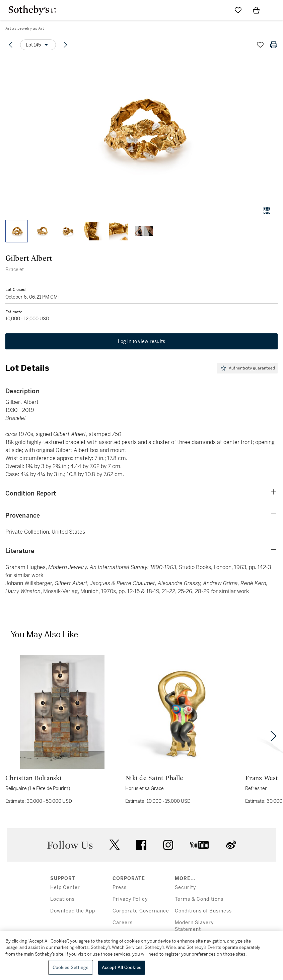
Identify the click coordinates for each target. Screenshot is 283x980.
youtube (200, 845)
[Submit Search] (220, 10)
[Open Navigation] (274, 10)
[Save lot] (260, 45)
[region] (141, 956)
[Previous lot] (11, 45)
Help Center (65, 888)
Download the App (73, 911)
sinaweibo (231, 845)
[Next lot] (65, 45)
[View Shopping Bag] (256, 10)
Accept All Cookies (122, 967)
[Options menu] (38, 45)
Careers (123, 923)
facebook (141, 845)
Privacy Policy (130, 899)
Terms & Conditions (199, 899)
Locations (62, 899)
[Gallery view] (267, 210)
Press (120, 888)
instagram (168, 845)
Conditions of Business (203, 911)
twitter (115, 845)
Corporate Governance (141, 911)
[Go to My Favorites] (238, 10)
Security (185, 888)
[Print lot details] (274, 45)
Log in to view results (142, 341)
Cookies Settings (71, 967)
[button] (141, 128)
